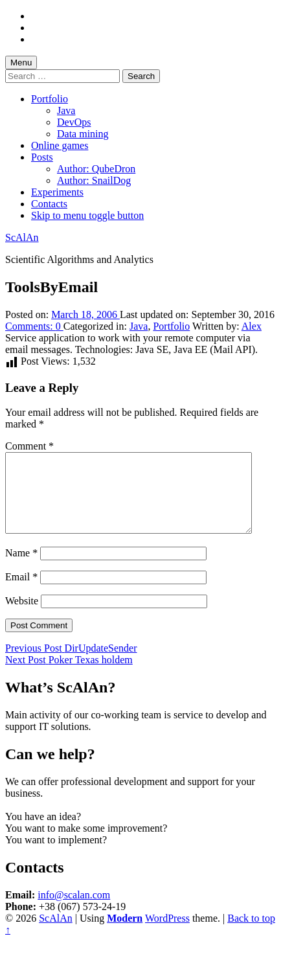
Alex (252, 326)
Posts (42, 157)
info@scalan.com (74, 910)
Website (22, 616)
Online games (60, 145)
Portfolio (50, 99)
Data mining (83, 134)
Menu (21, 63)
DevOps (74, 122)
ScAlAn (22, 237)
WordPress (167, 934)
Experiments (57, 192)
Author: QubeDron (96, 169)
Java (66, 110)
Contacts (49, 204)
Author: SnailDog (94, 180)
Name (21, 568)
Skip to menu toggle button (87, 215)
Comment (29, 446)
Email (21, 592)
